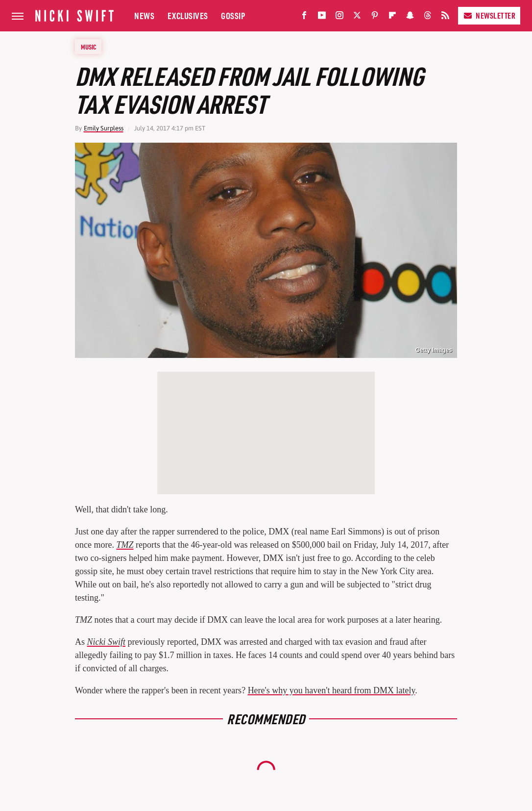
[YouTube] (322, 17)
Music (89, 47)
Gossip (233, 15)
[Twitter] (357, 17)
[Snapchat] (410, 17)
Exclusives (188, 15)
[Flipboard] (392, 17)
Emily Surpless (104, 128)
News (144, 15)
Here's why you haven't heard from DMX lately (332, 690)
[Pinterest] (375, 17)
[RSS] (445, 17)
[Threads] (428, 17)
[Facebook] (304, 17)
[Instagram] (339, 17)
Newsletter (489, 15)
